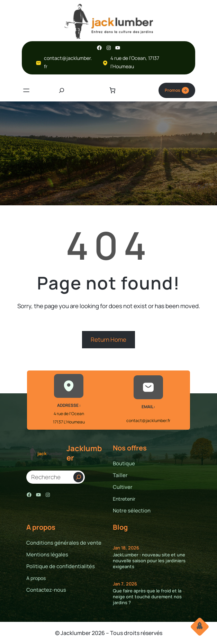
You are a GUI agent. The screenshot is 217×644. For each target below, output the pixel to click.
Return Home (108, 339)
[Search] (78, 477)
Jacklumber (84, 453)
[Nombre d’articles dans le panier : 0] (112, 90)
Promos (177, 90)
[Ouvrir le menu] (26, 90)
